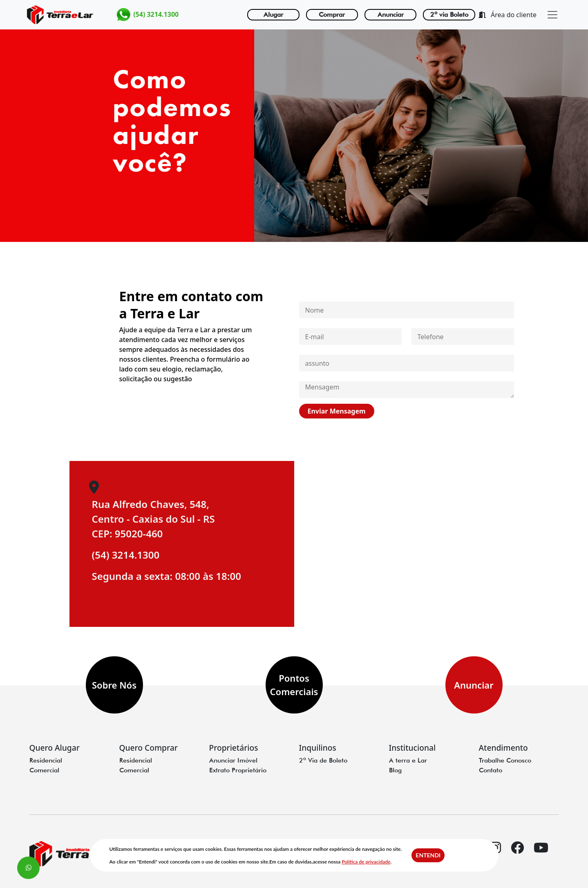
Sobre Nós (114, 685)
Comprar (332, 15)
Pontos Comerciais (294, 685)
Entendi (428, 855)
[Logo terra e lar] (60, 15)
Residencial (46, 760)
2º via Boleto (449, 15)
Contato (491, 770)
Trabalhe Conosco (505, 760)
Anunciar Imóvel (233, 760)
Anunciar (391, 15)
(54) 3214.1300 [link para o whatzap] (147, 15)
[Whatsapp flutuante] (28, 868)
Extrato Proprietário (238, 770)
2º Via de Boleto (323, 760)
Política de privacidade (366, 862)
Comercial (44, 770)
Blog (395, 770)
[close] (552, 15)
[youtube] (541, 855)
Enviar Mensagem (336, 411)
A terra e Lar (408, 760)
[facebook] (517, 855)
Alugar (273, 15)
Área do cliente (508, 15)
